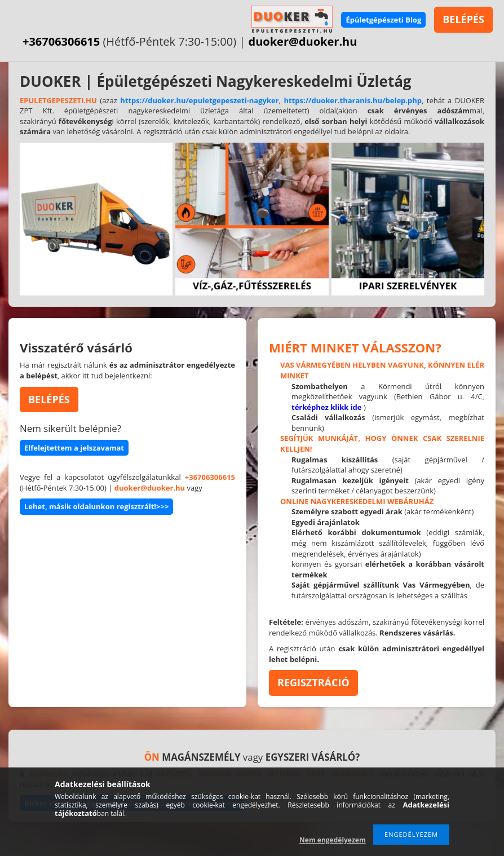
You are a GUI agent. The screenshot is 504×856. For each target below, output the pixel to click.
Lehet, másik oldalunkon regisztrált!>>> (96, 506)
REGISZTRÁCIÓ (313, 682)
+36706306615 (61, 41)
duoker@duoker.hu (303, 41)
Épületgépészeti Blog (383, 20)
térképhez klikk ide (327, 407)
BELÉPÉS (463, 19)
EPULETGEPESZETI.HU (58, 100)
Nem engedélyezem (333, 840)
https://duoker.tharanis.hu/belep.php (353, 100)
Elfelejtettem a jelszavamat (74, 448)
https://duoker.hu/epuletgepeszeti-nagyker (199, 100)
